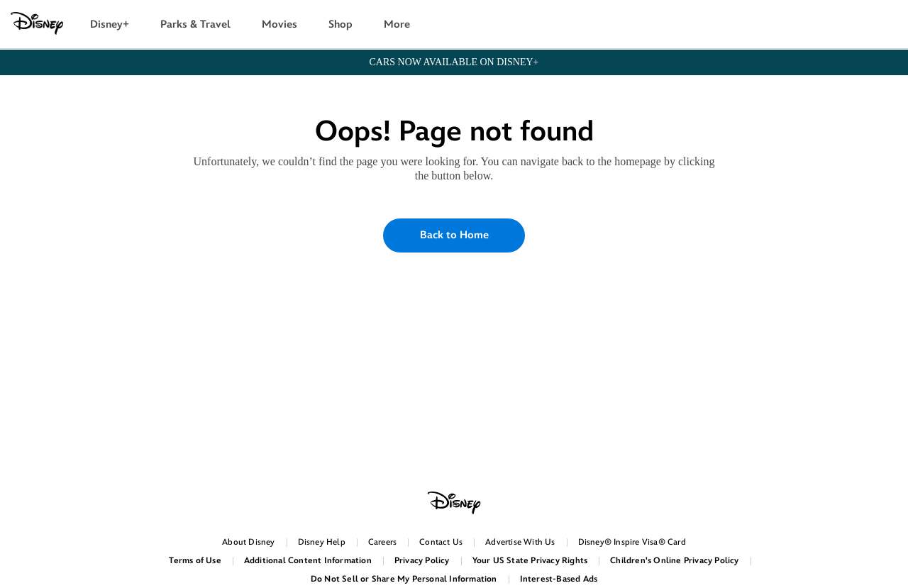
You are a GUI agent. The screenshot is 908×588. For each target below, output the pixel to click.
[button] (890, 25)
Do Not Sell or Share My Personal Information (404, 579)
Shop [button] (340, 24)
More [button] (397, 24)
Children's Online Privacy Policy (674, 561)
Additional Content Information (308, 561)
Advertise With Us (520, 542)
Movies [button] (279, 24)
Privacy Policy (422, 561)
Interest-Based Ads (559, 579)
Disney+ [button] (110, 24)
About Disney (248, 542)
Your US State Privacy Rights (530, 561)
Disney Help (322, 542)
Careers (382, 542)
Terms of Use (195, 561)
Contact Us (441, 542)
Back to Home (454, 235)
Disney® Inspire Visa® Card (632, 542)
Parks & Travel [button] (195, 24)
